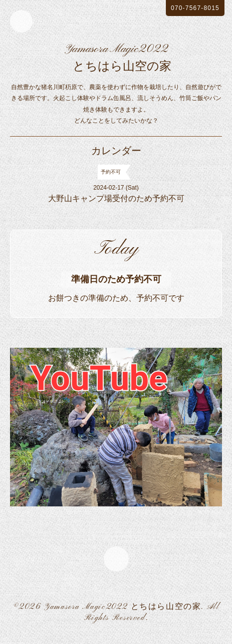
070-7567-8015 (195, 8)
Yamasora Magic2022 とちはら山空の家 (123, 607)
